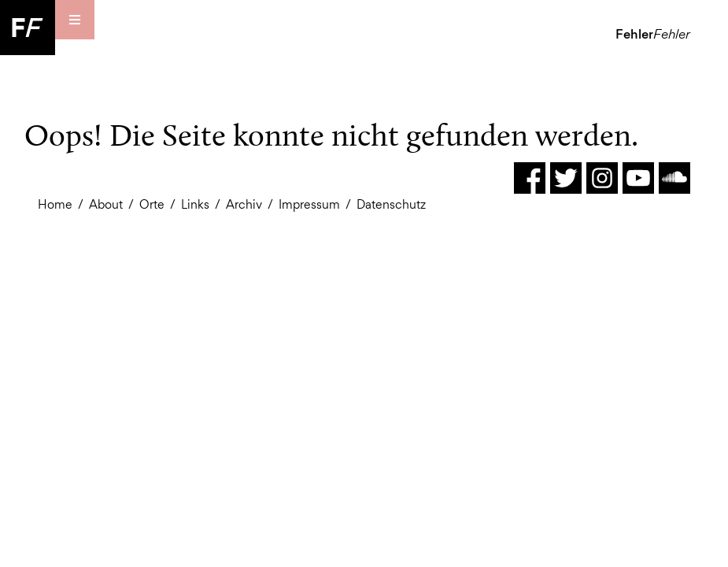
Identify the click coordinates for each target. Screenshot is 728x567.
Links (195, 204)
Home (55, 204)
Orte (152, 204)
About (106, 204)
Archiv (244, 204)
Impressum (309, 204)
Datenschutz (391, 204)
